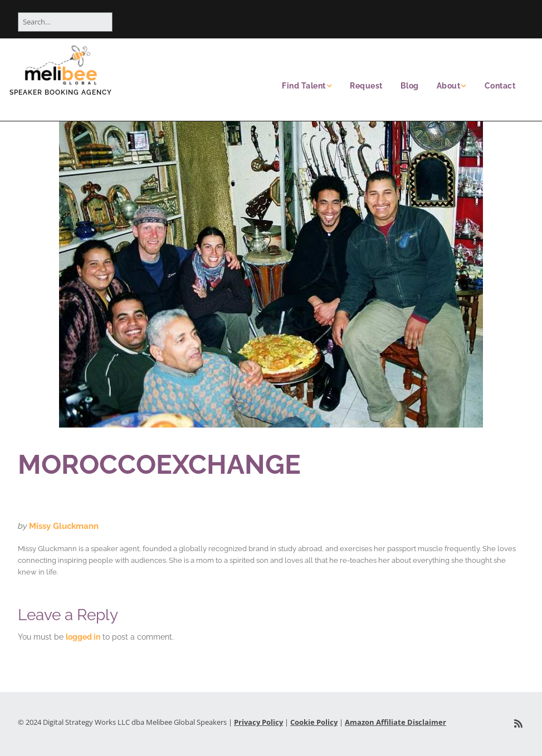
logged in (83, 637)
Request (366, 86)
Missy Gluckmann (64, 526)
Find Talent (304, 86)
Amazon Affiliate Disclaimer (395, 722)
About (449, 86)
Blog (410, 86)
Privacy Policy (258, 722)
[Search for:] (65, 22)
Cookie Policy (314, 722)
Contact (500, 86)
